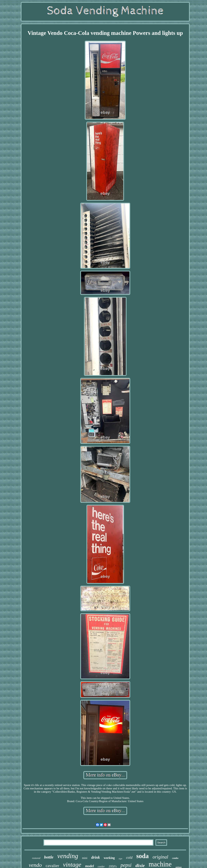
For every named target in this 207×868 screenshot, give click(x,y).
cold (129, 857)
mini (85, 858)
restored (36, 858)
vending (68, 856)
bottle (49, 857)
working (109, 858)
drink (96, 857)
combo (175, 858)
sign (120, 859)
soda (142, 856)
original (160, 857)
